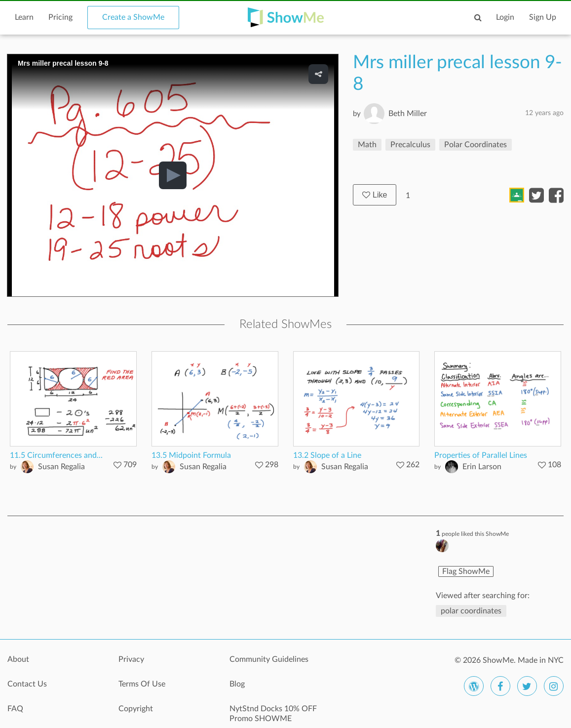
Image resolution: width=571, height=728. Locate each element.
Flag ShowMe (466, 571)
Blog (237, 684)
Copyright (136, 709)
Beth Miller (408, 114)
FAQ (15, 709)
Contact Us (27, 684)
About (18, 659)
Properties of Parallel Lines (481, 455)
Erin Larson (482, 467)
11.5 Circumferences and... (56, 455)
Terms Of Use (142, 684)
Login (505, 17)
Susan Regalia (61, 467)
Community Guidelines (269, 659)
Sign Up (543, 17)
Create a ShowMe (133, 17)
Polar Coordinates (476, 145)
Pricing (60, 17)
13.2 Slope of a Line (327, 455)
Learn (24, 17)
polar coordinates (471, 611)
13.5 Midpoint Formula (191, 455)
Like (375, 195)
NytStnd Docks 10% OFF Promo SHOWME (273, 714)
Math (367, 145)
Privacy (131, 659)
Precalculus (410, 145)
